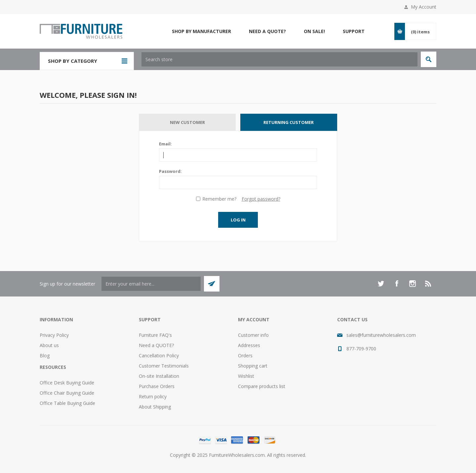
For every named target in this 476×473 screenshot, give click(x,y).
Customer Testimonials (164, 366)
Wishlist (246, 376)
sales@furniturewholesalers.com (381, 335)
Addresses (249, 345)
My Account (424, 7)
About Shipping (155, 407)
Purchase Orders (157, 386)
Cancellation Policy (159, 355)
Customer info (253, 335)
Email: (165, 144)
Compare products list (262, 386)
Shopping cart (253, 366)
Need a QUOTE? (156, 345)
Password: (170, 171)
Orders (245, 355)
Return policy (153, 396)
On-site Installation (159, 376)
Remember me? (219, 199)
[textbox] (279, 59)
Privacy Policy (54, 335)
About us (49, 345)
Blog (45, 355)
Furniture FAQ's (155, 335)
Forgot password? (261, 199)
